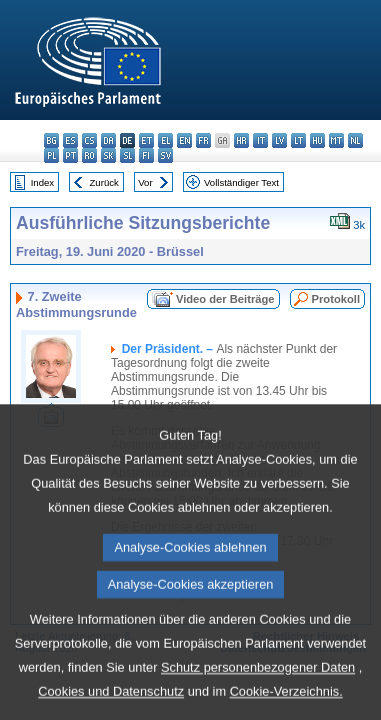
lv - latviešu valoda (279, 140)
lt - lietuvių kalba (298, 140)
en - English (184, 140)
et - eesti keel (146, 140)
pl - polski (51, 155)
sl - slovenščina (127, 155)
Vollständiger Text (241, 182)
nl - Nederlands (355, 140)
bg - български (51, 140)
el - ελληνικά (165, 140)
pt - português (70, 155)
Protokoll (336, 299)
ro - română (89, 155)
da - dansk (108, 140)
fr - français (203, 140)
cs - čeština (89, 140)
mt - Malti (336, 140)
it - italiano (260, 140)
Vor (145, 182)
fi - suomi (146, 155)
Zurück (104, 182)
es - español (70, 140)
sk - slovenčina (108, 155)
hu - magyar (317, 140)
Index (42, 182)
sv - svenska (165, 155)
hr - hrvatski (241, 140)
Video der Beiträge (225, 299)
